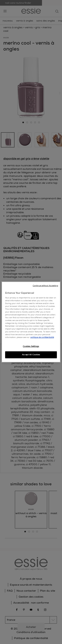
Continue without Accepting (45, 286)
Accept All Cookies (31, 355)
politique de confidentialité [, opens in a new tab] (42, 338)
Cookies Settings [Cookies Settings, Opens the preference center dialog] (31, 346)
